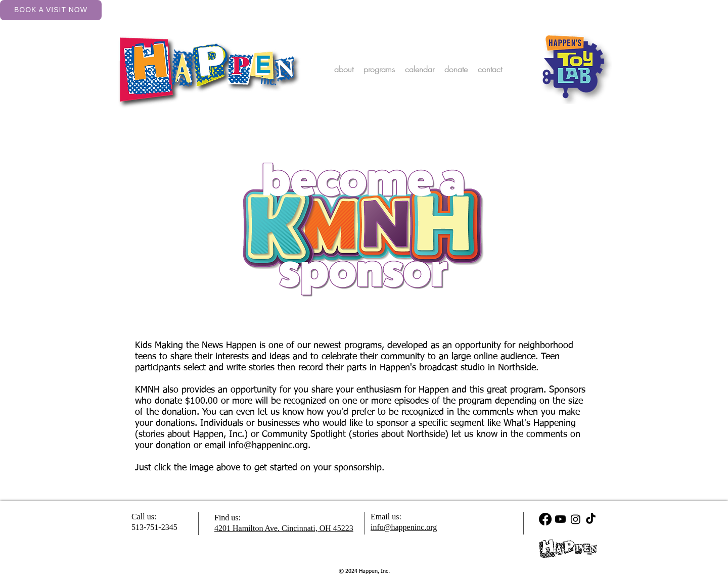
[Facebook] (545, 519)
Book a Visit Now (51, 10)
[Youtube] (560, 519)
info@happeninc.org (268, 446)
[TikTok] (591, 519)
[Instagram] (576, 519)
